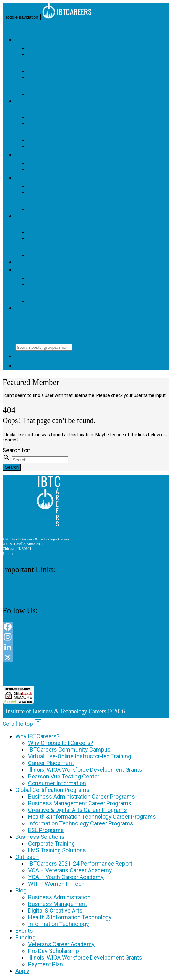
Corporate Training (53, 163)
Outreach (27, 178)
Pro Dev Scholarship (55, 285)
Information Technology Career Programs (83, 140)
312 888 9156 (25, 554)
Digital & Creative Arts (57, 239)
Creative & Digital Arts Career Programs (80, 124)
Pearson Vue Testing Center (64, 86)
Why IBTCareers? (37, 40)
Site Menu (20, 324)
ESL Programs (46, 147)
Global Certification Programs (55, 101)
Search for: (16, 450)
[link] (86, 674)
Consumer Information (57, 94)
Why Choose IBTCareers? (60, 48)
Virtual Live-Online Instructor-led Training (84, 63)
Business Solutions (40, 155)
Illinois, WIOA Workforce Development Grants (87, 78)
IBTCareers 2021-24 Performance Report (81, 186)
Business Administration (59, 224)
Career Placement (52, 71)
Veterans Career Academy (61, 278)
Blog (21, 216)
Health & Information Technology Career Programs (95, 132)
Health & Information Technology (71, 247)
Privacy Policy (14, 590)
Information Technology (59, 255)
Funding (26, 270)
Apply (22, 308)
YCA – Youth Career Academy (64, 201)
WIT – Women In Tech (54, 209)
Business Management (56, 232)
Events (24, 262)
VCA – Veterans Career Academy (69, 193)
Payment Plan (45, 301)
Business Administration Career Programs (83, 109)
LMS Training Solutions (58, 170)
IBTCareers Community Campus (67, 55)
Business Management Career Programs (80, 117)
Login (27, 366)
